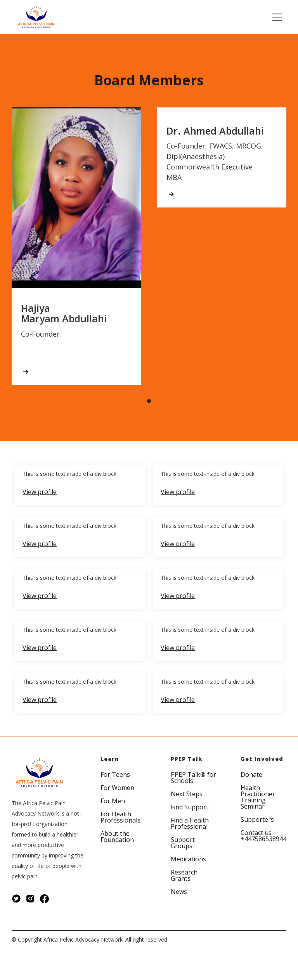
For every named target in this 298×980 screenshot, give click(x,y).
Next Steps (187, 794)
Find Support (190, 807)
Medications (188, 859)
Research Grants (184, 875)
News (179, 892)
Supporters (257, 819)
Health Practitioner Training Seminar (258, 797)
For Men (113, 801)
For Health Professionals (120, 817)
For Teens (115, 774)
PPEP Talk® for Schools (193, 778)
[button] (275, 17)
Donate (251, 774)
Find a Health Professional (190, 823)
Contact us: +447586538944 (263, 836)
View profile (40, 492)
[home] (36, 17)
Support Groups (183, 843)
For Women (117, 788)
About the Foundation (117, 837)
